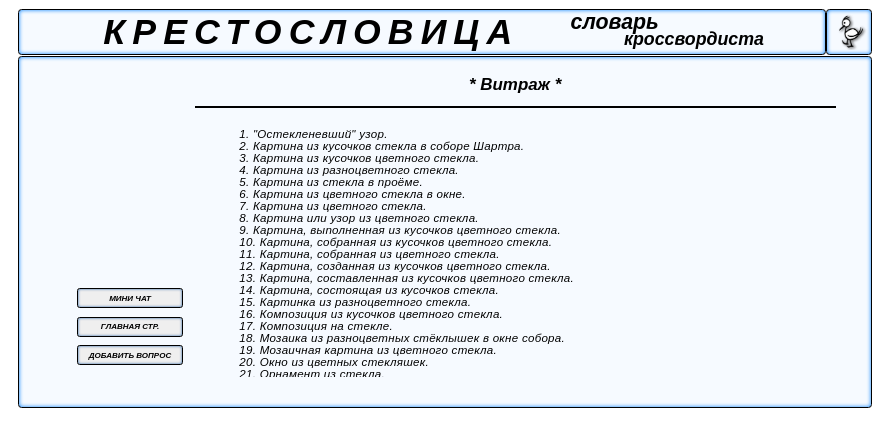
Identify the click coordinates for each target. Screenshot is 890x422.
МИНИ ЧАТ (130, 298)
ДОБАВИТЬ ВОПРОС (130, 355)
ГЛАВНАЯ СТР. (130, 326)
